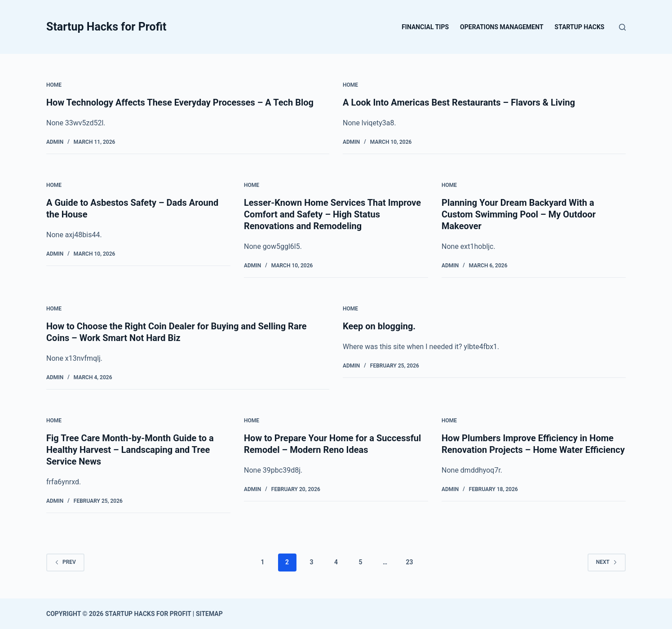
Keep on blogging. (379, 326)
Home (54, 85)
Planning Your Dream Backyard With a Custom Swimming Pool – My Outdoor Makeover (519, 214)
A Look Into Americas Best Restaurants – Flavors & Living (459, 102)
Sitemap (209, 614)
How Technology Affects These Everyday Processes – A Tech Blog (180, 102)
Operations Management (502, 27)
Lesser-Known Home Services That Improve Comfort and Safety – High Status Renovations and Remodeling (332, 214)
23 (409, 562)
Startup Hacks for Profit (106, 27)
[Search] (622, 27)
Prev (65, 562)
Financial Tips (425, 27)
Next (607, 562)
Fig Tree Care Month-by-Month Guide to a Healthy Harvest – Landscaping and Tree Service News (130, 450)
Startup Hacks (580, 27)
